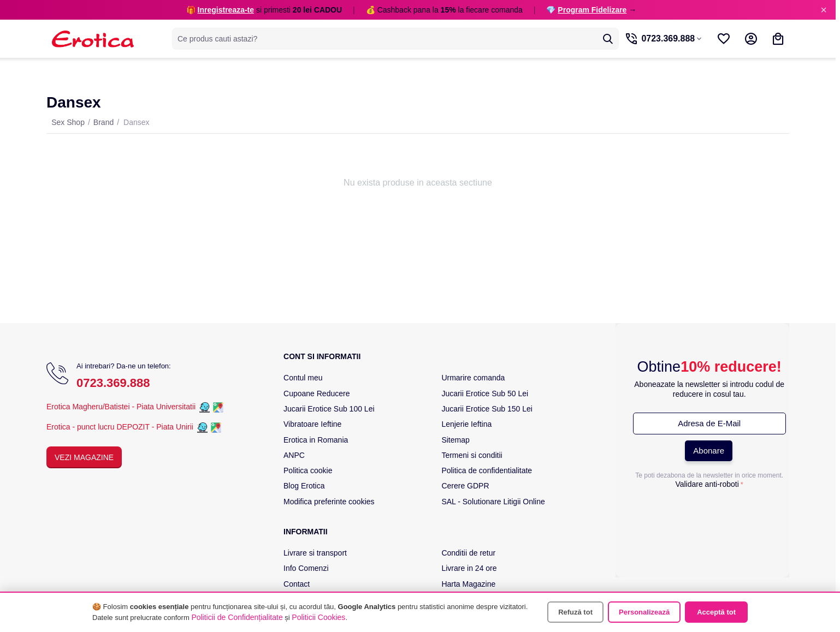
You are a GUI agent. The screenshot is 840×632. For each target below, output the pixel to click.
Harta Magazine (468, 584)
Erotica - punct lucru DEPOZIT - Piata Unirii (121, 427)
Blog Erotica (304, 486)
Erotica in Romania (316, 440)
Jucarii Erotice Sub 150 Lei (487, 409)
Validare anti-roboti (707, 484)
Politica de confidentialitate (487, 470)
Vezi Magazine (84, 457)
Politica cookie (308, 470)
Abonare (709, 451)
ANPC (294, 455)
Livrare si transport (315, 553)
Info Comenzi (306, 568)
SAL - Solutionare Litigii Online (493, 502)
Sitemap (455, 440)
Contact (297, 584)
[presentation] (709, 514)
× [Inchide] (824, 10)
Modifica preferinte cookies (329, 502)
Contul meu (303, 378)
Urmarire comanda (473, 378)
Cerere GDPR (465, 486)
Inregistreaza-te (226, 10)
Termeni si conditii (472, 455)
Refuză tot (575, 612)
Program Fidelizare (592, 10)
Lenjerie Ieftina (466, 424)
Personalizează (644, 612)
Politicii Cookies (318, 617)
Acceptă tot (716, 612)
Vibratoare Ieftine (312, 424)
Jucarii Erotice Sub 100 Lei (329, 409)
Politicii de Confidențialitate (237, 617)
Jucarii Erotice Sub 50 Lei (485, 393)
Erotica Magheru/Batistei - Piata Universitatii (121, 407)
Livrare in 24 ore (469, 568)
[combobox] (390, 39)
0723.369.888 (113, 383)
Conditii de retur (468, 553)
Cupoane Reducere (317, 393)
